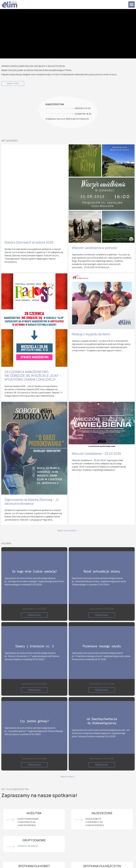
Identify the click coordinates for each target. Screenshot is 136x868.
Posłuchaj (34, 615)
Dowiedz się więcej (28, 846)
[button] (131, 5)
